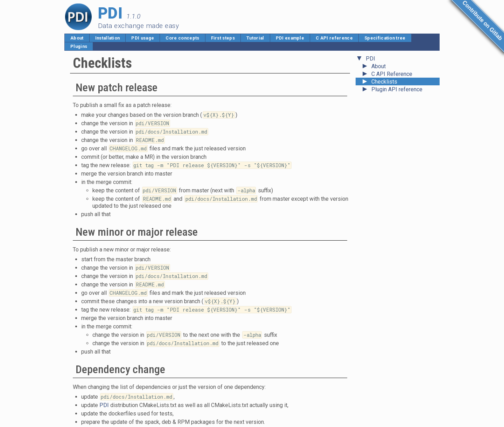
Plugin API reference (397, 89)
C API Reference (392, 74)
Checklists (384, 82)
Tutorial (255, 38)
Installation (108, 38)
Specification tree (385, 38)
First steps (223, 38)
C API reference (334, 38)
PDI (370, 59)
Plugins (79, 46)
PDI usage (143, 38)
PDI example (290, 38)
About (77, 38)
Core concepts (182, 38)
